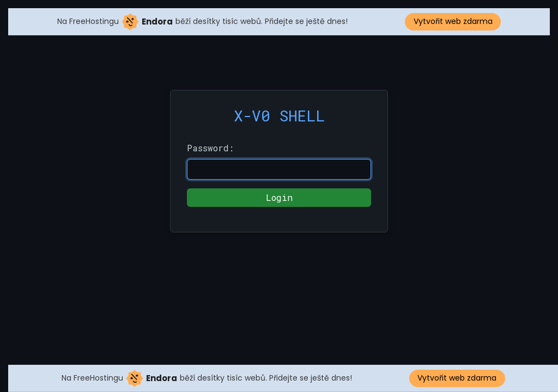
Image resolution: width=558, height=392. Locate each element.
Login (279, 197)
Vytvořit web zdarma (453, 21)
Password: (210, 148)
